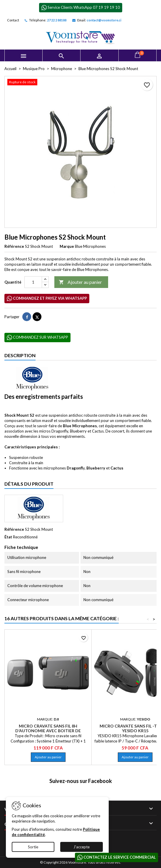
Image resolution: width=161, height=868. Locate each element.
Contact (13, 20)
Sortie (33, 847)
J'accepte (82, 847)
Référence (14, 246)
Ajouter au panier (80, 282)
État (8, 537)
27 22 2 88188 (57, 20)
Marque (67, 246)
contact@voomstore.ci (104, 20)
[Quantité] (33, 282)
